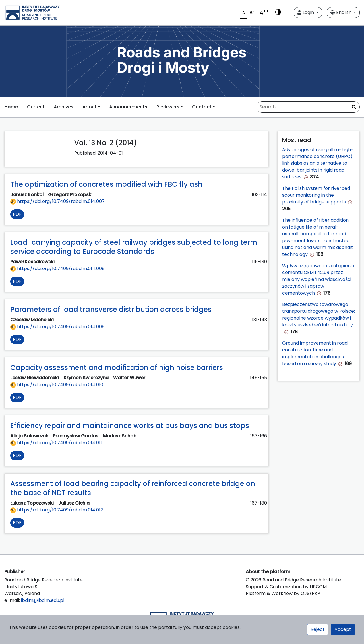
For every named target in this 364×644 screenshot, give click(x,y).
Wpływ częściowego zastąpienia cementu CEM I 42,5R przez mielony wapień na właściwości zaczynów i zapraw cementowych (318, 279)
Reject (318, 629)
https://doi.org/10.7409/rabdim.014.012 (57, 510)
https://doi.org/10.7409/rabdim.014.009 (57, 327)
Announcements (128, 107)
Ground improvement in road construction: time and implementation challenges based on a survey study (315, 353)
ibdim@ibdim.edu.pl (43, 600)
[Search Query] (308, 107)
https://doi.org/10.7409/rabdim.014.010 (57, 385)
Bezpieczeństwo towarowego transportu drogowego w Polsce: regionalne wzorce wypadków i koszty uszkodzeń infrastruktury (318, 315)
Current (36, 107)
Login (306, 12)
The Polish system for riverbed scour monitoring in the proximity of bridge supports (316, 195)
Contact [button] (202, 107)
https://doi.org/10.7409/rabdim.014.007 (57, 201)
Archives (64, 107)
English (342, 12)
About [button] (90, 107)
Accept (343, 629)
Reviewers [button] (168, 107)
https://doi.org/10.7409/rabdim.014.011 (56, 443)
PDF (17, 214)
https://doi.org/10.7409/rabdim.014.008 (57, 268)
